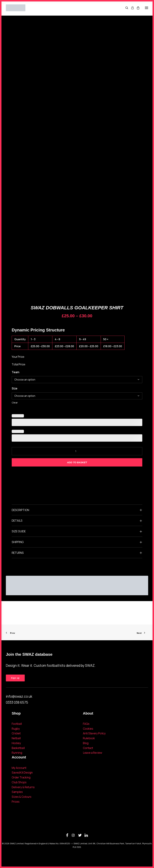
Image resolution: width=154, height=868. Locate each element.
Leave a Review (93, 753)
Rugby (16, 729)
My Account (19, 768)
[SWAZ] (16, 8)
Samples (17, 792)
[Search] (125, 8)
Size (15, 388)
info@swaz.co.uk (19, 696)
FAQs (86, 724)
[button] (147, 8)
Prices (16, 802)
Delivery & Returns (23, 787)
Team (16, 372)
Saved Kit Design (22, 773)
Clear (15, 403)
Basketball (18, 748)
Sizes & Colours (22, 797)
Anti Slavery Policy (94, 733)
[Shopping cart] (137, 8)
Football (17, 724)
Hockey (16, 743)
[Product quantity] (77, 451)
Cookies (88, 729)
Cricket (16, 733)
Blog (86, 743)
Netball (16, 738)
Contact (88, 748)
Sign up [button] (15, 678)
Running (17, 753)
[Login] (131, 8)
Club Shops (19, 782)
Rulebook (89, 738)
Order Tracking (21, 777)
